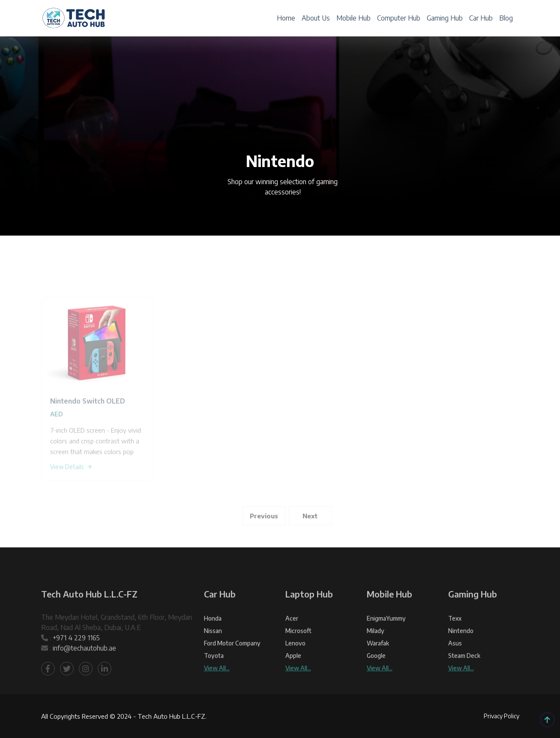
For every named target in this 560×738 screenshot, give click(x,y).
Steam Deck (464, 675)
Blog (506, 18)
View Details (71, 486)
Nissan (213, 650)
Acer (292, 638)
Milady (376, 650)
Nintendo (461, 650)
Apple (293, 675)
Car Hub (481, 18)
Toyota (214, 675)
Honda (213, 638)
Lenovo (295, 663)
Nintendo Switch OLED (88, 420)
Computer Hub (399, 18)
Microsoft (298, 650)
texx (455, 638)
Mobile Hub (353, 18)
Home (286, 18)
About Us (316, 18)
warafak (378, 663)
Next (310, 535)
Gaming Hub (445, 18)
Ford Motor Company (232, 663)
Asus (455, 663)
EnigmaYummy (386, 638)
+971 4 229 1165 (76, 657)
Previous (264, 535)
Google (376, 675)
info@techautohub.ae (84, 668)
